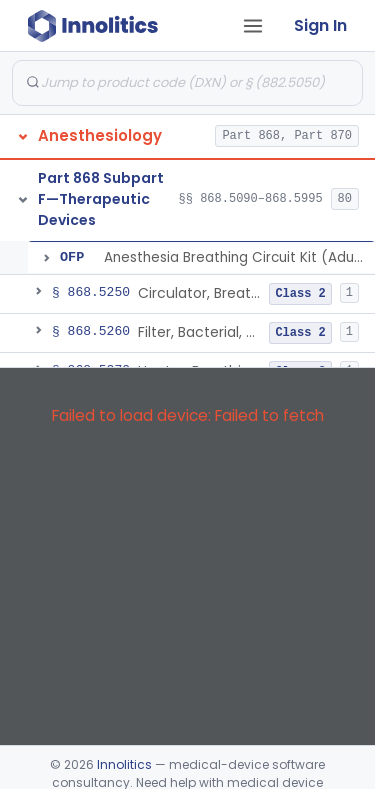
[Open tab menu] (253, 26)
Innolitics (124, 764)
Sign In (320, 25)
